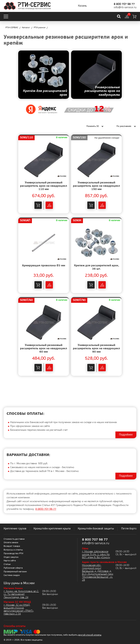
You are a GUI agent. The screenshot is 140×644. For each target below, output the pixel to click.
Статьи (7, 564)
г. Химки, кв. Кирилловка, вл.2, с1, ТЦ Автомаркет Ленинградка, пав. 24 (21, 594)
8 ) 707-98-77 (46, 509)
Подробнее (126, 435)
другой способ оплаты (90, 635)
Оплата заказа (11, 543)
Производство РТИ (13, 554)
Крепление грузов (15, 529)
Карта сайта (10, 561)
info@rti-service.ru (125, 8)
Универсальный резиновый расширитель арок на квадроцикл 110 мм (44, 186)
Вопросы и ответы (13, 550)
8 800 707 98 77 (124, 4)
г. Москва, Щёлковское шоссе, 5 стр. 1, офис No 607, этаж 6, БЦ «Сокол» (96, 555)
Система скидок (12, 575)
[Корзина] (134, 16)
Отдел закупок (11, 557)
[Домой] (27, 6)
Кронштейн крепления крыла (52, 529)
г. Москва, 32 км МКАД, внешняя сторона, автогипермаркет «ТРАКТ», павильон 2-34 (19, 609)
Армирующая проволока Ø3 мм (44, 266)
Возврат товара (12, 546)
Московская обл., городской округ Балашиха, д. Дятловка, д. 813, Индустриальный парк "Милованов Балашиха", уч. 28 (98, 573)
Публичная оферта (13, 568)
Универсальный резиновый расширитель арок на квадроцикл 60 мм (44, 349)
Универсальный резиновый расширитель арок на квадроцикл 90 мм (96, 349)
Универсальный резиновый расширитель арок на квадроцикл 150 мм (96, 186)
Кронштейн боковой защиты (96, 529)
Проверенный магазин (15, 572)
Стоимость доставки (14, 539)
